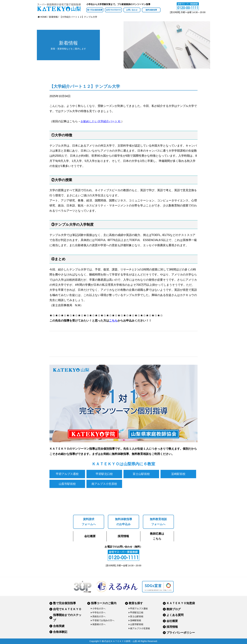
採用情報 (123, 536)
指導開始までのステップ (67, 618)
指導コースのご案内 (104, 603)
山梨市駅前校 (67, 484)
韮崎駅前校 (178, 474)
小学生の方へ (99, 609)
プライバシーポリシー (181, 633)
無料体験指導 (151, 10)
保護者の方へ (99, 624)
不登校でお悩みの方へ (103, 620)
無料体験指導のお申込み (123, 522)
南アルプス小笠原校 (104, 484)
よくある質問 (175, 615)
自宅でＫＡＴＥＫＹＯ (67, 609)
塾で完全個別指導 (95, 10)
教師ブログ (174, 609)
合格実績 (59, 626)
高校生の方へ (99, 616)
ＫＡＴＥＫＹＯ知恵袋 (181, 603)
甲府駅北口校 (104, 474)
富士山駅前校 (141, 474)
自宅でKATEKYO (113, 10)
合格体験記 (60, 632)
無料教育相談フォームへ (158, 522)
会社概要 (90, 536)
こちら (113, 321)
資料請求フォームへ (89, 522)
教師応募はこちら (157, 536)
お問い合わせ (132, 10)
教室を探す (136, 603)
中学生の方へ (99, 612)
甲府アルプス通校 (67, 474)
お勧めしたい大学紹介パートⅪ (101, 121)
